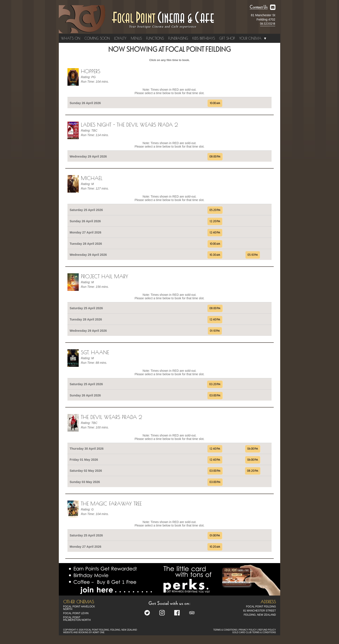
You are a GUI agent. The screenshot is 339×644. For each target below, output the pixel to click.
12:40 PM (215, 233)
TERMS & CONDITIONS (225, 630)
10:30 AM (215, 255)
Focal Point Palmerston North (77, 619)
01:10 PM (215, 331)
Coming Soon (97, 38)
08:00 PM (215, 157)
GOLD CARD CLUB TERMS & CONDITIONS (254, 632)
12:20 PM (215, 221)
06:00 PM (253, 449)
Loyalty (120, 38)
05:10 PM (253, 255)
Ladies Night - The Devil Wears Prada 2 (129, 125)
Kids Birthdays (204, 38)
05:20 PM (215, 210)
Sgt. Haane (95, 352)
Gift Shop (227, 38)
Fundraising (178, 38)
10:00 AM (215, 103)
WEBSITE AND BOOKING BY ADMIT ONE (84, 632)
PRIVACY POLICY (248, 630)
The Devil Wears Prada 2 (111, 417)
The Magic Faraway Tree (111, 504)
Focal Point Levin (76, 613)
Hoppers (91, 71)
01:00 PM (215, 536)
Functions (155, 38)
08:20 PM (253, 471)
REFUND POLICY (267, 630)
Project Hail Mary (105, 276)
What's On (71, 38)
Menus (136, 38)
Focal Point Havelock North (79, 608)
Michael (92, 178)
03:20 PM (215, 384)
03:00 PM (215, 396)
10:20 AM (215, 547)
